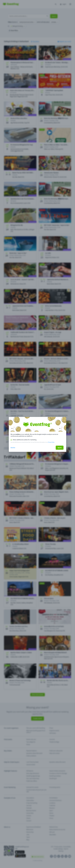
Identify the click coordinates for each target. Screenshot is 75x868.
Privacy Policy (51, 442)
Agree (60, 448)
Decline (13, 448)
